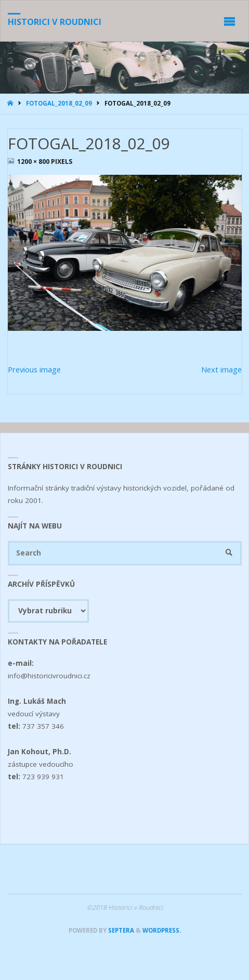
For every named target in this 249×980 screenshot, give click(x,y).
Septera (120, 930)
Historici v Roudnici (55, 22)
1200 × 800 (34, 162)
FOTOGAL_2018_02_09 (59, 103)
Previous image (34, 369)
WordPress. (162, 930)
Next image (221, 369)
